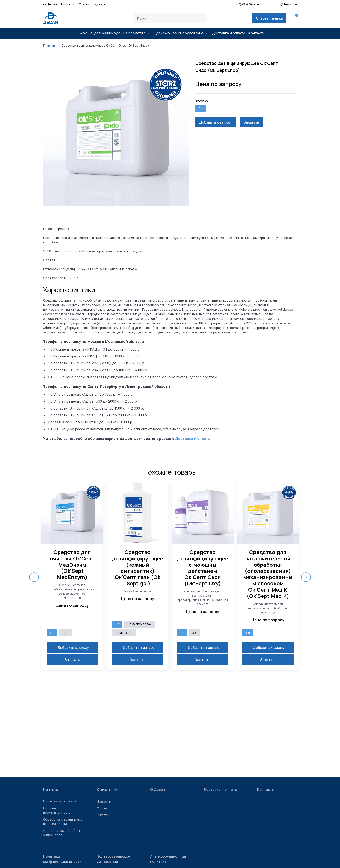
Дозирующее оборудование (179, 33)
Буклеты (100, 4)
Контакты (257, 33)
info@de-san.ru (282, 4)
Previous (34, 577)
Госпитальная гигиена (61, 801)
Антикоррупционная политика (168, 859)
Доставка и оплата (229, 33)
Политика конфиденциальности (62, 859)
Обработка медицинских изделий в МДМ (62, 822)
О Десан (50, 4)
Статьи (84, 4)
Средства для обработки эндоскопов (63, 833)
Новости (68, 4)
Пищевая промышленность (57, 810)
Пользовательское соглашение (113, 859)
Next (306, 577)
